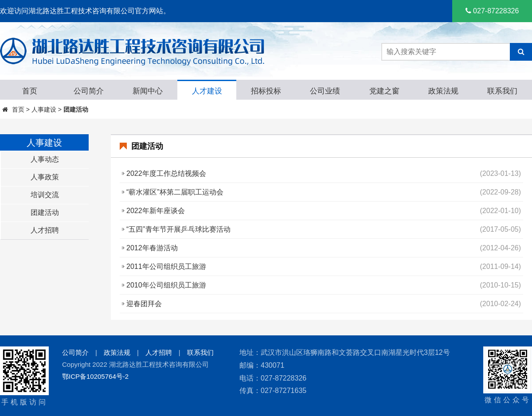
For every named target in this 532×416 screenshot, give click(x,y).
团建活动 (76, 109)
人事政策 (45, 177)
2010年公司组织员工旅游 (166, 285)
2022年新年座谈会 (156, 211)
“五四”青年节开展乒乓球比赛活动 (178, 229)
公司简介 (75, 352)
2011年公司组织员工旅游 (166, 266)
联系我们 (200, 352)
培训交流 (45, 195)
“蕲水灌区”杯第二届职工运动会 (175, 192)
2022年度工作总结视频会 (166, 173)
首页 (18, 109)
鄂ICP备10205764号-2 (95, 376)
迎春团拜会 (144, 304)
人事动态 (45, 159)
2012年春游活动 (152, 248)
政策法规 (117, 352)
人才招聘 (45, 230)
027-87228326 (492, 11)
